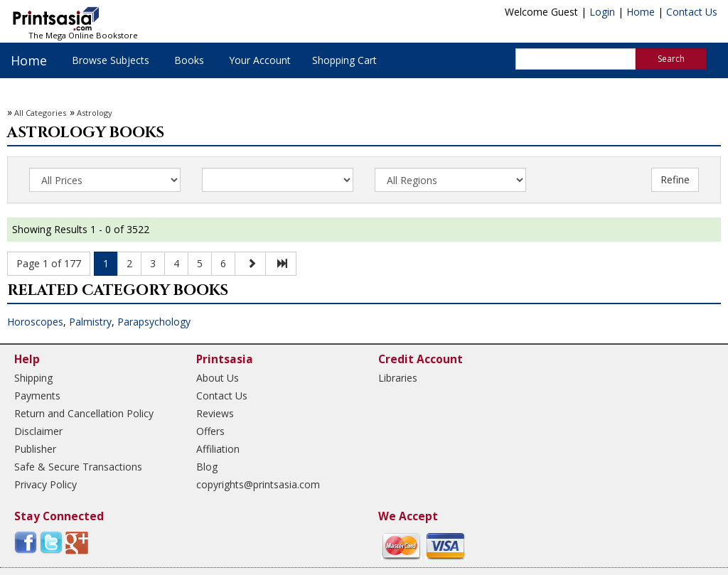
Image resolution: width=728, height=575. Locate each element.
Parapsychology (154, 322)
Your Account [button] (260, 60)
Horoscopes (35, 322)
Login (602, 12)
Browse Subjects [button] (111, 60)
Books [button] (189, 60)
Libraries (398, 378)
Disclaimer (38, 431)
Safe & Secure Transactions (78, 467)
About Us (218, 378)
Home (641, 12)
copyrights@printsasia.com (258, 484)
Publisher (35, 449)
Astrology (95, 113)
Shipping (33, 378)
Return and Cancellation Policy (84, 413)
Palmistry (90, 322)
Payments (37, 396)
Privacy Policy (45, 484)
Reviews (215, 413)
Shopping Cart (344, 60)
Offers (210, 431)
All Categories (40, 113)
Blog (207, 467)
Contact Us (692, 12)
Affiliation (218, 449)
